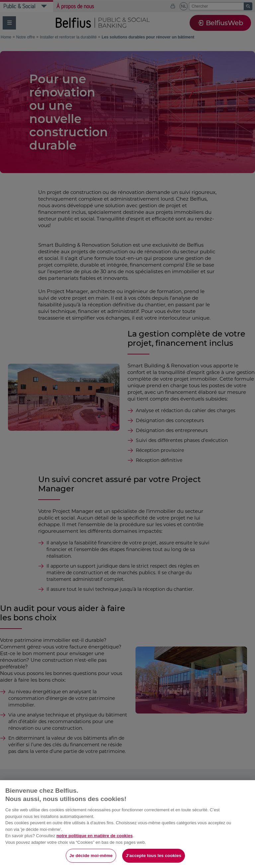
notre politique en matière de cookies (95, 836)
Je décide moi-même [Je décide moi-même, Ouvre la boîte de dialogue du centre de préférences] (91, 856)
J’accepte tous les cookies (154, 856)
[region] (127, 824)
